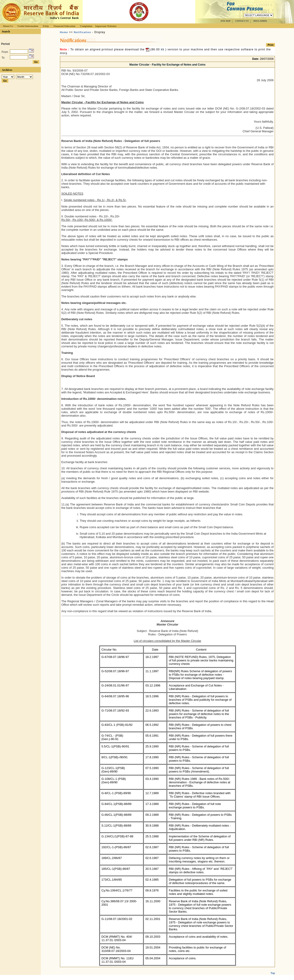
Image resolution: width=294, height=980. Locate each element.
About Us (8, 26)
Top (273, 969)
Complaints (86, 26)
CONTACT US (242, 21)
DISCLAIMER (260, 21)
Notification (83, 32)
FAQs (46, 26)
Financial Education (64, 26)
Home (64, 32)
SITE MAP (225, 21)
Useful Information (28, 26)
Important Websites (106, 26)
